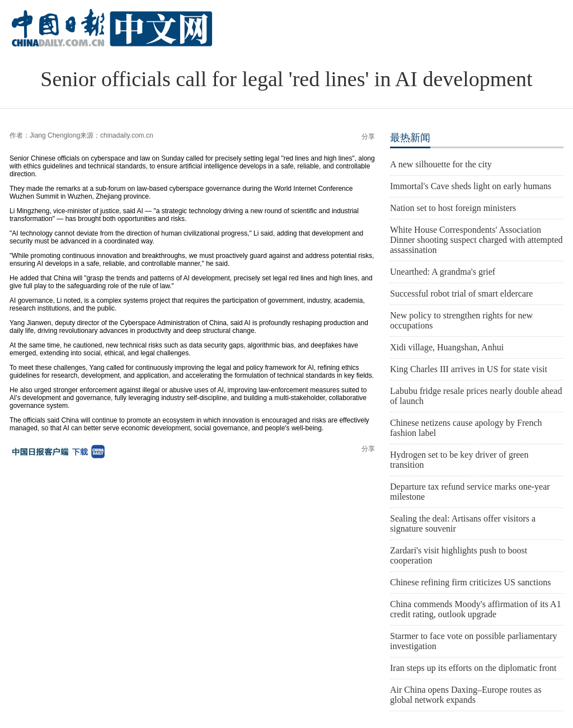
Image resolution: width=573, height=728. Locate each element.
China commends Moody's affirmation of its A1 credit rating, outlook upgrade (476, 609)
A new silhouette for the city (441, 164)
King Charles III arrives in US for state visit (469, 369)
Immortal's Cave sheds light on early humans (471, 186)
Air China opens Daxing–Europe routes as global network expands (466, 695)
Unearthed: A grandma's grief (443, 272)
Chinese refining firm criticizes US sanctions (470, 582)
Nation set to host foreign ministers (453, 208)
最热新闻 (410, 138)
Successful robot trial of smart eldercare (461, 293)
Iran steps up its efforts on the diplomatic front (473, 668)
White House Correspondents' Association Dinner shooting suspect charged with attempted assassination (476, 240)
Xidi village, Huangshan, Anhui (447, 347)
